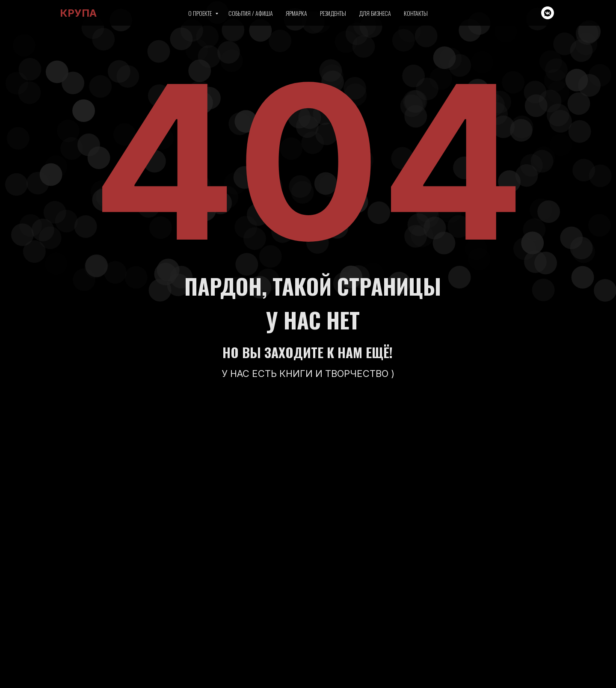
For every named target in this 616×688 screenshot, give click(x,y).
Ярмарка (296, 13)
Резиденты (333, 13)
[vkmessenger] (548, 13)
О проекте (201, 13)
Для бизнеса (375, 13)
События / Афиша (251, 13)
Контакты (416, 13)
